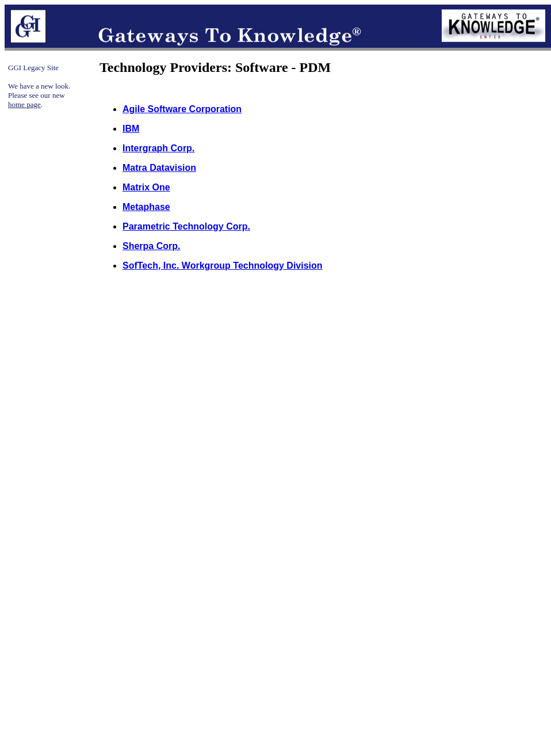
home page (24, 104)
